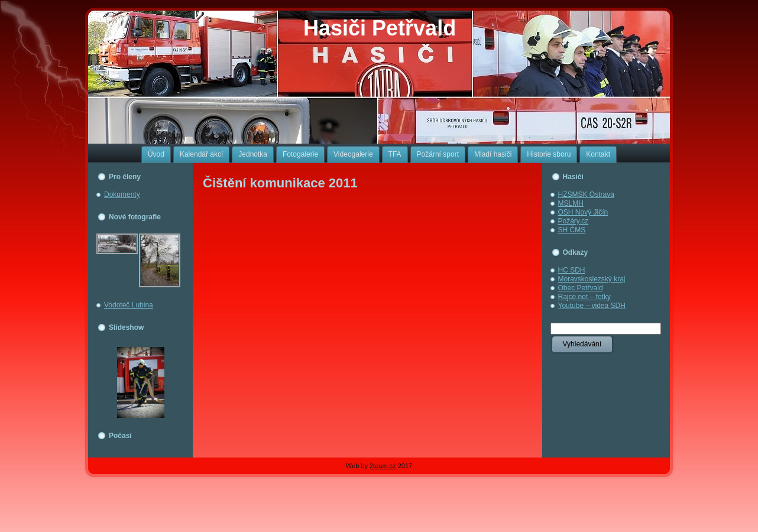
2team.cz (383, 466)
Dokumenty (122, 194)
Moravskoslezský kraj (592, 279)
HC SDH (572, 270)
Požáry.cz (574, 221)
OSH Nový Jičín (583, 212)
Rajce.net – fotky (584, 297)
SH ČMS (572, 230)
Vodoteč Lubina (129, 305)
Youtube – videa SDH (592, 306)
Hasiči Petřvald (380, 28)
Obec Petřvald (581, 288)
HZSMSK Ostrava (586, 194)
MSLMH (571, 203)
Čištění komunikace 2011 (280, 183)
